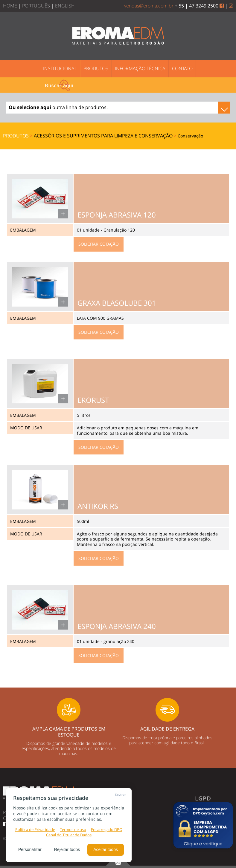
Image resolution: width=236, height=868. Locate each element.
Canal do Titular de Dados (69, 835)
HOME (10, 6)
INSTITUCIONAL (60, 68)
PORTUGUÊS (36, 6)
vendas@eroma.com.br (149, 6)
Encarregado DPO (107, 829)
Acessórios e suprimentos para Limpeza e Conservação (104, 136)
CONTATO (182, 68)
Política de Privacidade (35, 829)
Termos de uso (73, 829)
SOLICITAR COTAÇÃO (99, 244)
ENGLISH (65, 6)
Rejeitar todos (67, 849)
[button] (203, 825)
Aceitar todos (106, 849)
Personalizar (30, 849)
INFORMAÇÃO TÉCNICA (140, 68)
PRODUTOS (96, 68)
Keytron (121, 794)
